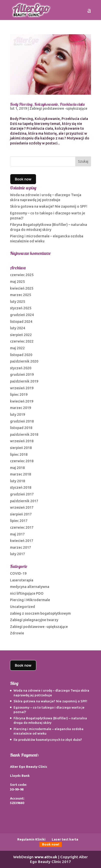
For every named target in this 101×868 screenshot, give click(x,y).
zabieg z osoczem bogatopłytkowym (40, 613)
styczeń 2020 (21, 368)
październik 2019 (24, 381)
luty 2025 (17, 302)
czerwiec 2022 (22, 341)
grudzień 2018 (22, 421)
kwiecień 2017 (22, 541)
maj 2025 (17, 282)
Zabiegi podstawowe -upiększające (58, 108)
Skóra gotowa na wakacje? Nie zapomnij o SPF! (49, 206)
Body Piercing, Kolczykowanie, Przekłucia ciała (47, 104)
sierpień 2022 (21, 335)
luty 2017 (17, 554)
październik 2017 (24, 501)
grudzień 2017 (22, 494)
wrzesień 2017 (22, 507)
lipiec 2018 (19, 454)
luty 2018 (17, 481)
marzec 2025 (20, 295)
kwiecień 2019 (22, 401)
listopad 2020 (21, 355)
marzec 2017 (20, 547)
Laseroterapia (22, 580)
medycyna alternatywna (30, 587)
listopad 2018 (21, 428)
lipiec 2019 (19, 395)
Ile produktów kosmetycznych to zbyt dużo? (48, 740)
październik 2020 (24, 361)
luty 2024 (17, 328)
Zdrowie (17, 633)
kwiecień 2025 (22, 288)
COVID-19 (18, 573)
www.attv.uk (46, 857)
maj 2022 (17, 348)
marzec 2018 (20, 474)
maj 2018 (17, 468)
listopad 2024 (21, 322)
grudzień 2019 (22, 375)
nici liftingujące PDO (27, 593)
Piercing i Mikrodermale (30, 600)
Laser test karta (65, 839)
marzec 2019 (20, 408)
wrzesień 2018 (22, 441)
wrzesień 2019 (22, 388)
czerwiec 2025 (22, 275)
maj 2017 (17, 534)
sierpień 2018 (21, 448)
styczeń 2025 (21, 308)
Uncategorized (22, 607)
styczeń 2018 (21, 487)
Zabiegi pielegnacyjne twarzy (34, 620)
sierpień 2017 (21, 514)
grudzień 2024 (22, 315)
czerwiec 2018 (22, 461)
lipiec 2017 (19, 521)
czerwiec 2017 (22, 527)
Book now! (51, 844)
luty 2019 (17, 415)
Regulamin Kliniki (31, 839)
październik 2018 (24, 434)
